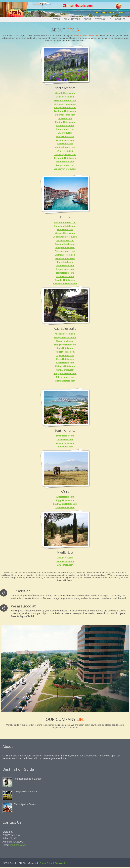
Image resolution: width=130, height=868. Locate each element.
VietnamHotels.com (65, 381)
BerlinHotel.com (65, 229)
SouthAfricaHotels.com (65, 504)
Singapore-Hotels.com (65, 374)
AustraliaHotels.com (65, 334)
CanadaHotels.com (65, 93)
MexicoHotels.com (65, 97)
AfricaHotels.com (65, 497)
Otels (56, 19)
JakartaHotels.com (65, 352)
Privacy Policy (46, 863)
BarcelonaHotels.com (65, 226)
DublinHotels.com (65, 240)
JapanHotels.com (65, 355)
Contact (120, 19)
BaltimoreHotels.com (65, 111)
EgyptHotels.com (65, 500)
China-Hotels (72, 19)
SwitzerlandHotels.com (65, 284)
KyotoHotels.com (65, 363)
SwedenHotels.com (65, 280)
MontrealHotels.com (65, 147)
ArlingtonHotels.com (65, 104)
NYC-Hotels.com (65, 151)
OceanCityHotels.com (65, 155)
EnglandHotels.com (65, 244)
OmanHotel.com (65, 558)
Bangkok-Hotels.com (65, 337)
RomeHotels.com (65, 273)
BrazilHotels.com (65, 436)
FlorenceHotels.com (65, 251)
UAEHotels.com (65, 565)
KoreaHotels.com (65, 359)
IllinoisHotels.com (65, 129)
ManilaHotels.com (65, 370)
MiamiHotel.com (65, 144)
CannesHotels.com (65, 233)
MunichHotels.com (65, 258)
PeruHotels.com (65, 447)
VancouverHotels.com (65, 169)
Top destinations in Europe (28, 779)
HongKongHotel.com (65, 345)
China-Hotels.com (65, 341)
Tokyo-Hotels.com (65, 377)
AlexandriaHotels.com (65, 100)
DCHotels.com (65, 118)
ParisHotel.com (65, 262)
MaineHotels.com (65, 136)
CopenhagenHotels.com (65, 237)
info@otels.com (18, 845)
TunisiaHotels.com (65, 508)
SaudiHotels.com (65, 561)
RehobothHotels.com (65, 158)
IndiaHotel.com (65, 348)
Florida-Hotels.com (65, 122)
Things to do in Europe (26, 792)
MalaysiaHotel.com (65, 366)
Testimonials (103, 19)
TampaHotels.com (65, 165)
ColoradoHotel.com (65, 115)
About (88, 19)
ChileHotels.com (65, 439)
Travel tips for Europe (25, 804)
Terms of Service (63, 863)
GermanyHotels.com (65, 255)
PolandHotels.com (65, 266)
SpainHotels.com (65, 277)
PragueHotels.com (65, 269)
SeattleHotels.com (65, 162)
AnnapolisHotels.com (65, 108)
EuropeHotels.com (65, 248)
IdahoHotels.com (65, 126)
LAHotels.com (65, 133)
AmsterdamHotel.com (65, 222)
